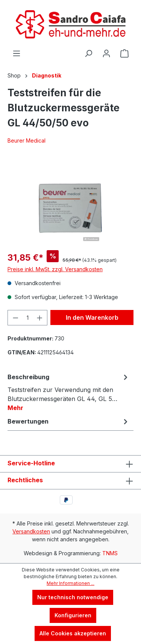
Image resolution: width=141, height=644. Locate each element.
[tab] (69, 392)
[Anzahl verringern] (15, 318)
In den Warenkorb (92, 317)
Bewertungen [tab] (69, 421)
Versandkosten (31, 531)
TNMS (110, 553)
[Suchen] (88, 53)
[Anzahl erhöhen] (40, 318)
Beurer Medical (27, 140)
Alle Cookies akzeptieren (73, 633)
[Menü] (17, 53)
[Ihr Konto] (106, 53)
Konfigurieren (73, 615)
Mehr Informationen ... (70, 583)
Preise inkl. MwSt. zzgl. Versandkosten (55, 269)
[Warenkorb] (124, 53)
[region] (70, 202)
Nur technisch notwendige (73, 597)
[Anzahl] (28, 318)
